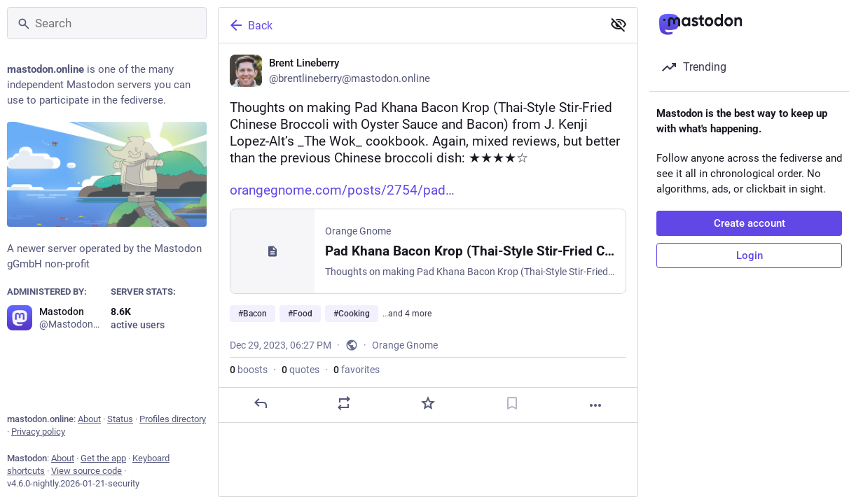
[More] (595, 405)
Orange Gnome (405, 345)
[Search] (107, 23)
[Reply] (261, 403)
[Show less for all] (619, 24)
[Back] (409, 25)
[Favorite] (428, 403)
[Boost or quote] (344, 403)
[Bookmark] (512, 403)
